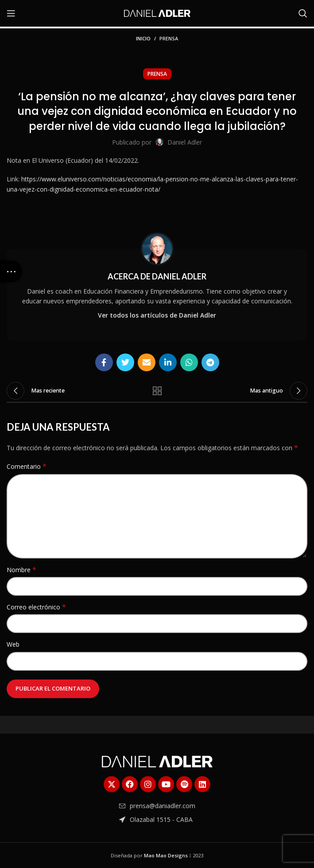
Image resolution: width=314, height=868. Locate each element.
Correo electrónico (36, 607)
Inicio (143, 38)
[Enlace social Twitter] (125, 362)
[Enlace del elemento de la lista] (157, 806)
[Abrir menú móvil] (11, 13)
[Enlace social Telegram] (210, 362)
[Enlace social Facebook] (104, 362)
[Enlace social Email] (147, 362)
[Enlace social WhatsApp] (189, 362)
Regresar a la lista (157, 391)
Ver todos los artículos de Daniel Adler (157, 315)
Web (13, 644)
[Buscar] (303, 13)
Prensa (169, 38)
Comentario (27, 466)
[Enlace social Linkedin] (168, 362)
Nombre (21, 570)
